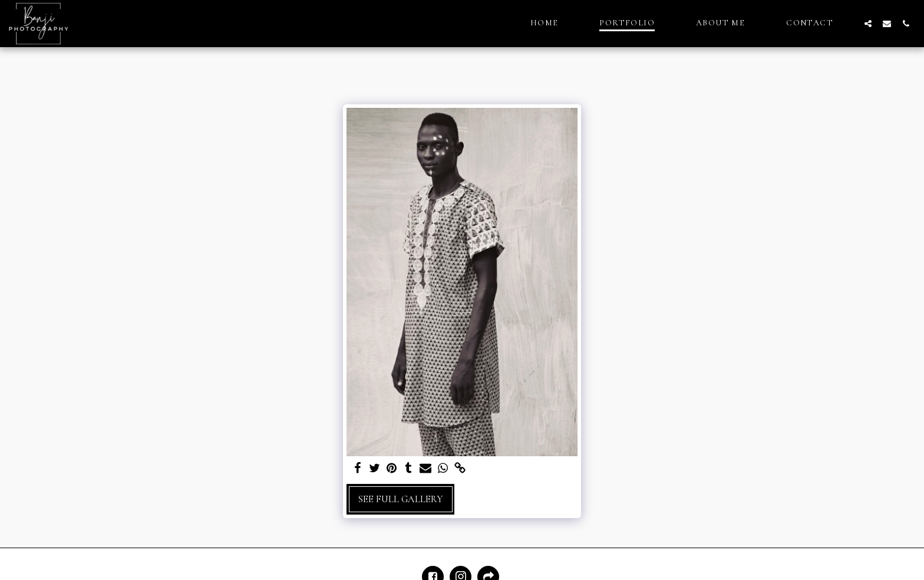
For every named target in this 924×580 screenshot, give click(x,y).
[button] (868, 23)
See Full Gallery (400, 499)
